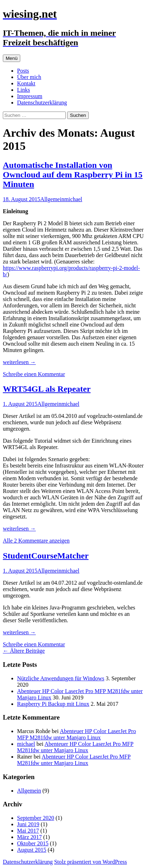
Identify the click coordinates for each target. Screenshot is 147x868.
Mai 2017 (28, 831)
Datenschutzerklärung (42, 103)
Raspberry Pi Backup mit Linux (53, 704)
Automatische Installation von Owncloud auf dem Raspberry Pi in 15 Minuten (73, 175)
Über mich (29, 77)
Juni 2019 (28, 824)
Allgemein (52, 199)
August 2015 (32, 850)
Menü (12, 58)
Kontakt (26, 83)
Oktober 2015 (33, 843)
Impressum (30, 96)
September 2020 (36, 818)
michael (73, 199)
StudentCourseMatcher (46, 556)
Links (23, 90)
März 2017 (29, 837)
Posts (23, 71)
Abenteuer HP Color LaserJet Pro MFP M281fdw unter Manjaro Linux (77, 734)
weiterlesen (19, 362)
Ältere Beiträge (24, 651)
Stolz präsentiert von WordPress (90, 862)
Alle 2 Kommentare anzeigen (36, 541)
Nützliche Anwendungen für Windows (61, 678)
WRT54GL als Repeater (47, 389)
